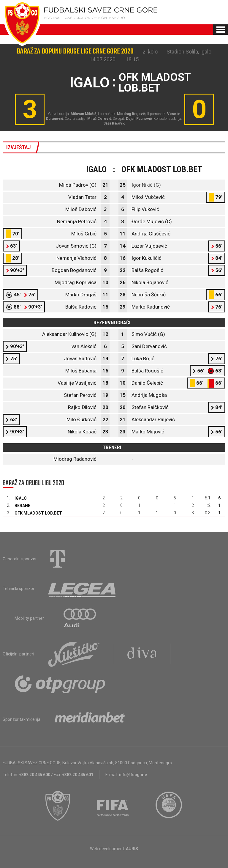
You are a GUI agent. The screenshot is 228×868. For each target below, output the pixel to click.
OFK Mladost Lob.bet (38, 513)
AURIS (132, 849)
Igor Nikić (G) (146, 185)
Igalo (21, 498)
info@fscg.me (133, 775)
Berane (22, 506)
